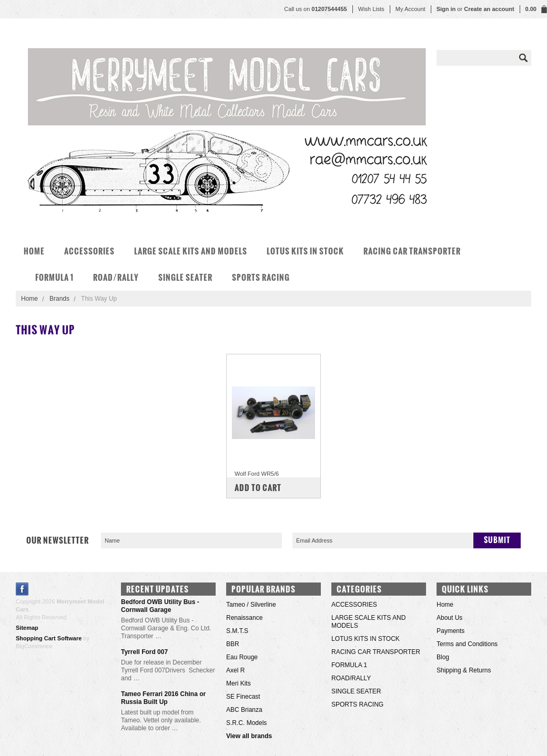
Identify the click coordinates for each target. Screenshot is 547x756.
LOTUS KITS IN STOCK (305, 251)
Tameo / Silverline (251, 605)
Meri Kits (239, 683)
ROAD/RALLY (116, 277)
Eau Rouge (242, 657)
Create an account (489, 9)
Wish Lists (371, 9)
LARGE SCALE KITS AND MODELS (191, 251)
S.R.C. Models (246, 723)
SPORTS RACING (261, 277)
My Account (411, 9)
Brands (59, 299)
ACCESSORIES (89, 251)
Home (29, 299)
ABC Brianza (244, 710)
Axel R (235, 670)
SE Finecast (243, 697)
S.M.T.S (237, 631)
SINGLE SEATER (185, 277)
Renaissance (244, 618)
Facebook (22, 589)
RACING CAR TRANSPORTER (412, 251)
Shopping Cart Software (49, 638)
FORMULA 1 (54, 277)
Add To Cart (258, 488)
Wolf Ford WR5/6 (257, 474)
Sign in (446, 9)
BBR (233, 644)
